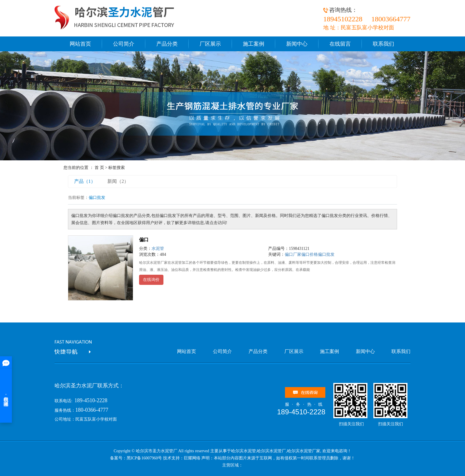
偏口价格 (310, 254)
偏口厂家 (293, 254)
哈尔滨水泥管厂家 (304, 451)
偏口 (144, 240)
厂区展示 (210, 44)
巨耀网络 (192, 458)
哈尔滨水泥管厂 (271, 451)
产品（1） (85, 181)
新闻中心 (297, 44)
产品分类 (167, 44)
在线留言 (340, 44)
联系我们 (383, 44)
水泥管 (158, 249)
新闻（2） (118, 181)
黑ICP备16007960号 (144, 458)
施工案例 (254, 44)
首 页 (99, 168)
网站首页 (80, 44)
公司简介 (124, 44)
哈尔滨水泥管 (243, 451)
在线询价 (151, 280)
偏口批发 (326, 254)
